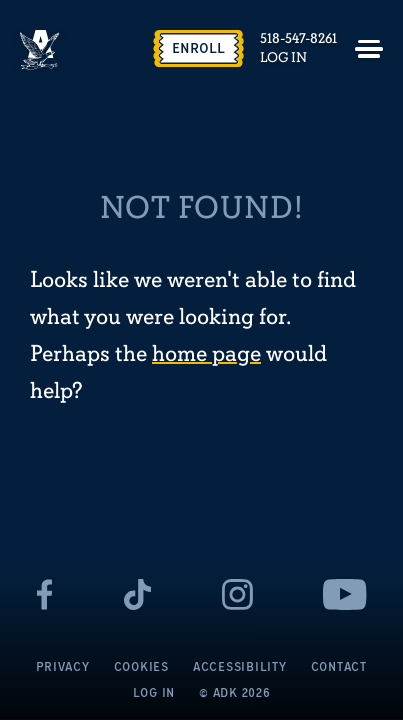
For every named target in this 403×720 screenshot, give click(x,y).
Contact (339, 666)
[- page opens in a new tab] (44, 594)
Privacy (62, 666)
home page (206, 354)
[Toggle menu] (369, 49)
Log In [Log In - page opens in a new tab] (283, 58)
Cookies (141, 666)
